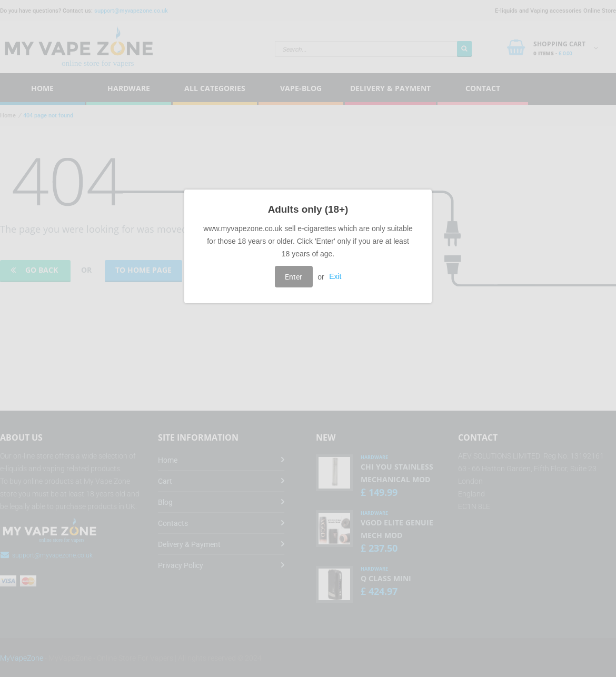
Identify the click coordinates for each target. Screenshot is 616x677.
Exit (335, 277)
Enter (294, 277)
